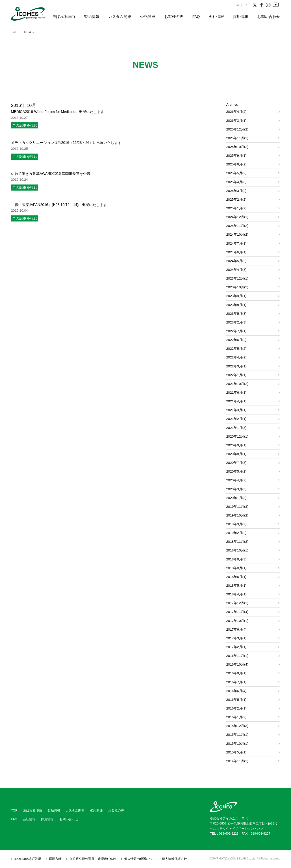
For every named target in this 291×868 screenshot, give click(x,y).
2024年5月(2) (236, 261)
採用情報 (241, 17)
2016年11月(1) (237, 656)
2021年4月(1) (236, 401)
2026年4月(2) (236, 112)
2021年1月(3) (236, 428)
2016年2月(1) (236, 708)
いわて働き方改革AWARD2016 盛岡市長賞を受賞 (51, 174)
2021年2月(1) (236, 419)
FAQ (196, 17)
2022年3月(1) (236, 366)
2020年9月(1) (236, 445)
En (246, 5)
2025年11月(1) (237, 138)
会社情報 (216, 17)
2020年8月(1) (236, 454)
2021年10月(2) (237, 384)
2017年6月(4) (236, 629)
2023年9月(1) (236, 296)
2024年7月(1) (236, 243)
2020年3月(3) (236, 489)
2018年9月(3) (236, 559)
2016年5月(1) (236, 700)
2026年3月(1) (236, 120)
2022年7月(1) (236, 331)
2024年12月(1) (237, 217)
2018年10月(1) (237, 550)
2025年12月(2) (237, 129)
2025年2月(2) (236, 199)
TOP (14, 810)
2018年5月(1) (236, 585)
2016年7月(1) (236, 682)
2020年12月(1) (237, 436)
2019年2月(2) (236, 533)
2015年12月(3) (237, 726)
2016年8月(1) (236, 673)
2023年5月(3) (236, 314)
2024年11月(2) (237, 226)
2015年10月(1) (237, 743)
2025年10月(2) (237, 147)
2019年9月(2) (236, 524)
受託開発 (148, 17)
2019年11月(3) (237, 507)
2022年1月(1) (236, 375)
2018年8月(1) (236, 568)
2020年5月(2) (236, 471)
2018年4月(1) (236, 594)
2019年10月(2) (237, 515)
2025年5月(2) (236, 173)
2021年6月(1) (236, 392)
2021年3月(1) (236, 410)
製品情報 (92, 17)
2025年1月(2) (236, 208)
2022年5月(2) (236, 348)
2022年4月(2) (236, 357)
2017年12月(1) (237, 603)
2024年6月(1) (236, 252)
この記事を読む (25, 125)
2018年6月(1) (236, 577)
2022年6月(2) (236, 340)
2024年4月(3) (236, 270)
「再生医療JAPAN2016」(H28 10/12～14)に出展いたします (59, 205)
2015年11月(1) (237, 735)
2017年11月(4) (237, 612)
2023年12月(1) (237, 278)
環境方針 (55, 859)
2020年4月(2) (236, 480)
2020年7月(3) (236, 463)
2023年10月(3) (237, 287)
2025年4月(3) (236, 182)
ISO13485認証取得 (28, 859)
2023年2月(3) (236, 322)
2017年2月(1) (236, 647)
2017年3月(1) (236, 638)
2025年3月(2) (236, 191)
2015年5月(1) (236, 752)
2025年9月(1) (236, 155)
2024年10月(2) (237, 234)
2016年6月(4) (236, 691)
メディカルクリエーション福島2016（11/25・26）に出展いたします (66, 143)
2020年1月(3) (236, 498)
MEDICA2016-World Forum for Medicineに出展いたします (58, 112)
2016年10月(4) (237, 664)
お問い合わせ (269, 17)
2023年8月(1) (236, 305)
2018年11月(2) (237, 541)
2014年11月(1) (237, 761)
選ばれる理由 (64, 17)
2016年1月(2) (236, 717)
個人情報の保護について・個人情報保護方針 (156, 859)
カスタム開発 (120, 17)
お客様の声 (174, 17)
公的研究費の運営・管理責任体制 (93, 859)
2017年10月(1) (237, 621)
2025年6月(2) (236, 164)
